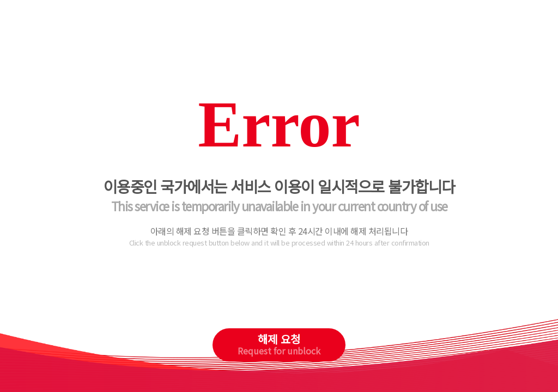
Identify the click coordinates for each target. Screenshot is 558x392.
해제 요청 (279, 344)
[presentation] (280, 296)
